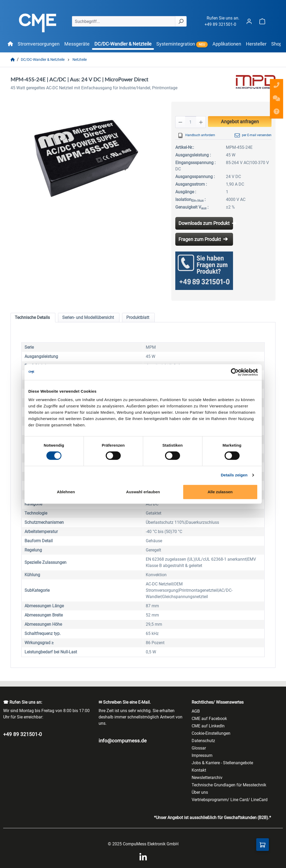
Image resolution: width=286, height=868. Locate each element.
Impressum (202, 755)
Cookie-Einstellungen (211, 733)
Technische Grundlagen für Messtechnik (229, 785)
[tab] (33, 318)
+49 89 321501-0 (220, 24)
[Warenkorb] (262, 21)
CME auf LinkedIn (208, 726)
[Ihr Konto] (249, 21)
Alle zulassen (220, 492)
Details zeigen (234, 475)
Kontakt (199, 770)
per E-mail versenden (253, 135)
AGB (196, 711)
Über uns (200, 792)
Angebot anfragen (240, 122)
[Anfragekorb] (263, 845)
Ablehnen (66, 492)
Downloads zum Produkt (204, 223)
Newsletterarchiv (207, 778)
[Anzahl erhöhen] (201, 122)
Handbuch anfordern (197, 135)
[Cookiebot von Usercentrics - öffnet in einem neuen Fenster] (235, 372)
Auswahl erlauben (143, 492)
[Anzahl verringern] (180, 122)
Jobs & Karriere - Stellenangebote (222, 763)
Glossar (199, 748)
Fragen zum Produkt (200, 239)
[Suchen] (181, 21)
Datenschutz (203, 741)
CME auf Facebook (209, 719)
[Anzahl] (190, 122)
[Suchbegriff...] (124, 21)
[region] (86, 158)
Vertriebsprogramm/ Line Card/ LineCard (230, 800)
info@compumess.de (123, 741)
